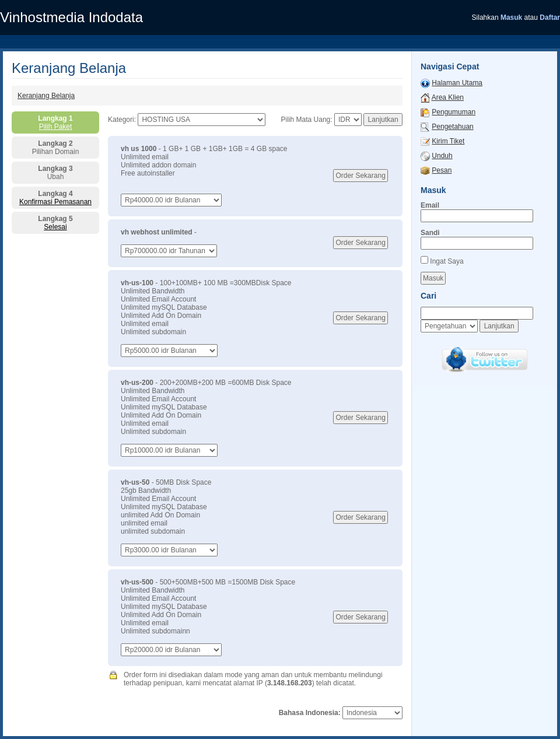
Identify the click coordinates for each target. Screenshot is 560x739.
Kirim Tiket (448, 141)
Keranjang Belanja (46, 96)
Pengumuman (454, 112)
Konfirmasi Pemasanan (55, 202)
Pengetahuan (452, 127)
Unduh (442, 156)
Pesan (442, 170)
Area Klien (448, 97)
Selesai (55, 227)
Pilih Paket (56, 127)
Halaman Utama (457, 83)
